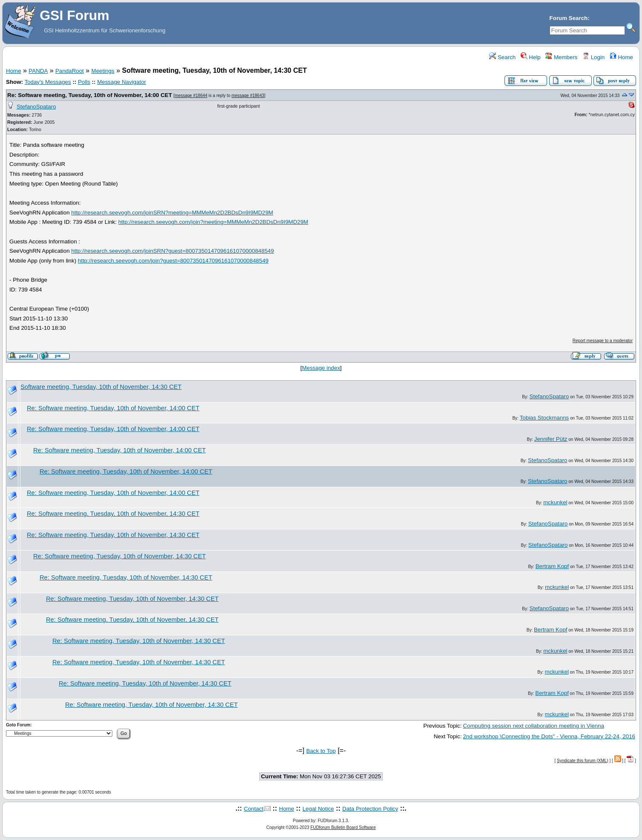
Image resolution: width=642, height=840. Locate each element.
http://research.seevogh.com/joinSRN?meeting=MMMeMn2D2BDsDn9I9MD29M (172, 213)
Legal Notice (318, 809)
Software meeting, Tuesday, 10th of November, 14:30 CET (101, 387)
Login (593, 57)
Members (561, 57)
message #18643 (248, 96)
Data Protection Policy (370, 809)
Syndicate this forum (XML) (583, 761)
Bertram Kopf (552, 566)
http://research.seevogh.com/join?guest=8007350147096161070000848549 (173, 261)
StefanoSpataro (36, 107)
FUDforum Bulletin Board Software (343, 827)
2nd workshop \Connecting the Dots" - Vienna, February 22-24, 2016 (549, 736)
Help (531, 57)
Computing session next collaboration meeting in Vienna (533, 726)
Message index (321, 368)
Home (621, 57)
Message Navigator (122, 82)
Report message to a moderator (603, 341)
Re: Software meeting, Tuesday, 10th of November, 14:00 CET (90, 95)
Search (502, 57)
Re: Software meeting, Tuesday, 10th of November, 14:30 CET (113, 514)
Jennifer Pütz (551, 439)
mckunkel (555, 502)
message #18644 (191, 96)
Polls (84, 82)
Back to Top (321, 751)
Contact (254, 809)
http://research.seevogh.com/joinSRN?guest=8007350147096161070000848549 (172, 251)
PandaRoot (70, 71)
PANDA (38, 71)
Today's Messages (47, 82)
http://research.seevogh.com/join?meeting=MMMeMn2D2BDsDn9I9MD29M (213, 222)
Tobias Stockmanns (545, 418)
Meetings (103, 71)
